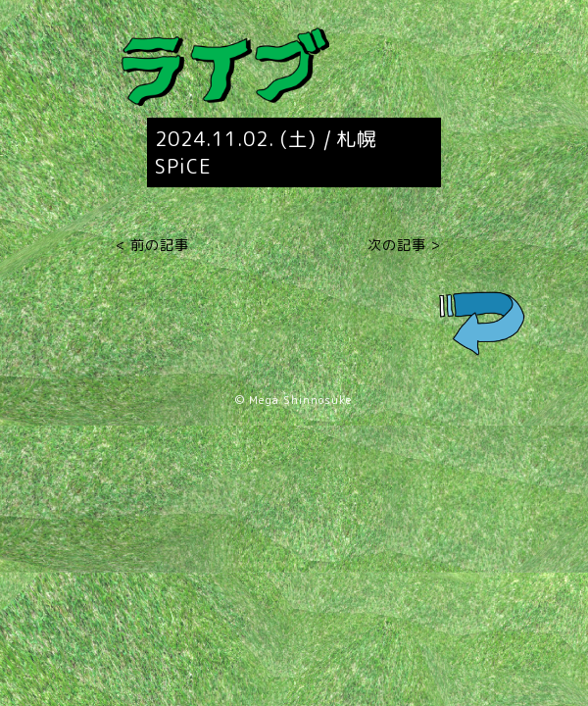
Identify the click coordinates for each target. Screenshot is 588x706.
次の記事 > (404, 245)
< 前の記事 (152, 245)
